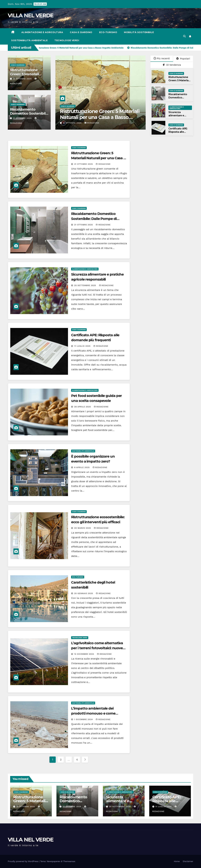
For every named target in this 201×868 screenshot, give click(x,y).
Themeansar (69, 861)
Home (177, 861)
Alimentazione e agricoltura (42, 32)
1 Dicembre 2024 (84, 719)
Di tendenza (172, 65)
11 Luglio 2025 (83, 346)
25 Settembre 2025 (85, 285)
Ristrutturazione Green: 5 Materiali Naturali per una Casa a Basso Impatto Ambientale (100, 117)
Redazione (92, 123)
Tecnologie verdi (67, 40)
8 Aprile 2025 (82, 467)
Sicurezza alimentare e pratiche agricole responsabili (179, 117)
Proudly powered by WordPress (23, 861)
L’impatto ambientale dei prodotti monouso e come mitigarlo (93, 713)
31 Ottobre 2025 (23, 79)
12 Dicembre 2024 (85, 654)
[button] (184, 36)
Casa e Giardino (81, 32)
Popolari (183, 59)
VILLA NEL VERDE (31, 15)
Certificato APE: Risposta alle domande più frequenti (178, 133)
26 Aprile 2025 (83, 407)
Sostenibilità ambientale (29, 40)
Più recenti (162, 58)
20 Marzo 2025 (83, 528)
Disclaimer (188, 861)
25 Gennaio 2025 (84, 593)
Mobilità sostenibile (139, 32)
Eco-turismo (108, 32)
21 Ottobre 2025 (23, 118)
